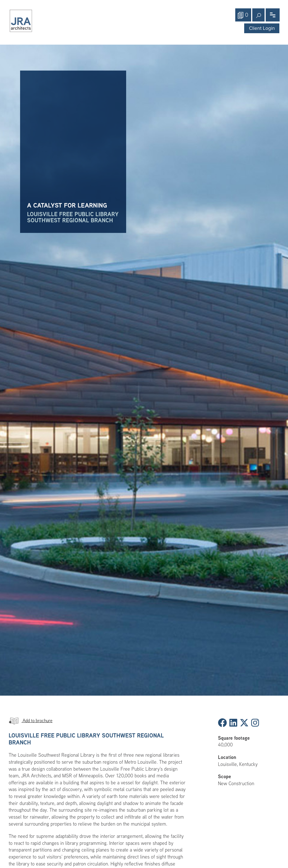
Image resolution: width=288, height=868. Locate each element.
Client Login (262, 28)
